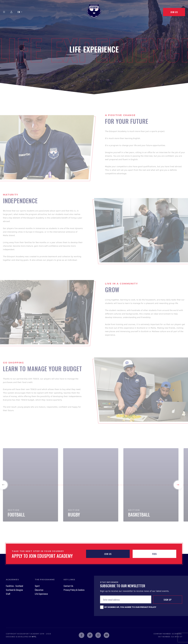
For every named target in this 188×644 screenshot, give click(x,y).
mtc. (34, 637)
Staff (8, 594)
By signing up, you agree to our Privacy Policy (130, 607)
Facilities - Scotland (14, 586)
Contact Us (68, 586)
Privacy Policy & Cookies (74, 590)
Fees (154, 554)
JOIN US (108, 554)
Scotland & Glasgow (14, 590)
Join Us (174, 12)
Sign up (168, 600)
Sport (37, 586)
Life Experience (41, 594)
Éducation (39, 590)
